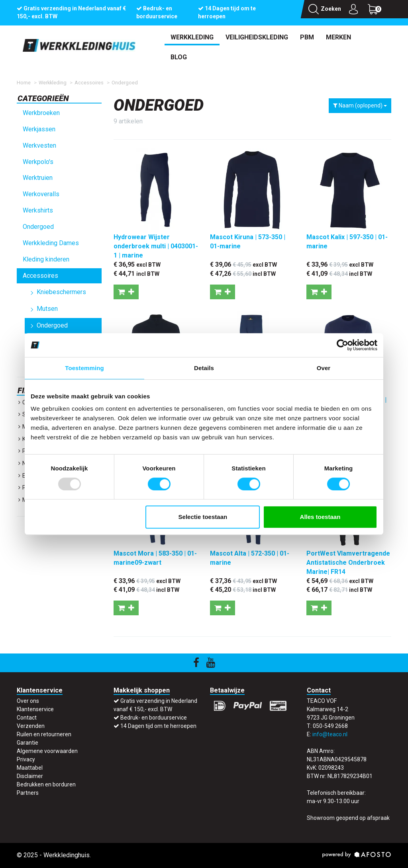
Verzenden (31, 726)
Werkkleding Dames (51, 243)
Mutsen (47, 309)
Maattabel (30, 768)
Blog (179, 57)
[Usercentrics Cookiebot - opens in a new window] (342, 345)
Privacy (26, 759)
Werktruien (38, 178)
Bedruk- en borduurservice (154, 718)
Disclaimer (30, 776)
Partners (28, 793)
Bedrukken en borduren (46, 784)
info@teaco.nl (330, 734)
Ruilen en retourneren (44, 734)
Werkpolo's (38, 162)
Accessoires (89, 83)
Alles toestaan (320, 517)
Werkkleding (192, 37)
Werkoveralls (41, 194)
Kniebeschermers (61, 292)
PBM (307, 37)
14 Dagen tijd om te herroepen (158, 726)
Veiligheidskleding (257, 37)
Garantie (27, 743)
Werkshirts (38, 210)
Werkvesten (39, 145)
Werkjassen (39, 129)
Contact (27, 718)
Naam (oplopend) (360, 105)
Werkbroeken (41, 113)
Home (24, 83)
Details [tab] (204, 368)
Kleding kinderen (46, 259)
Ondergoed (125, 83)
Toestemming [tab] (84, 368)
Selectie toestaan (203, 517)
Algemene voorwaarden (47, 751)
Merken (338, 37)
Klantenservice (35, 709)
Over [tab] (324, 368)
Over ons (28, 701)
